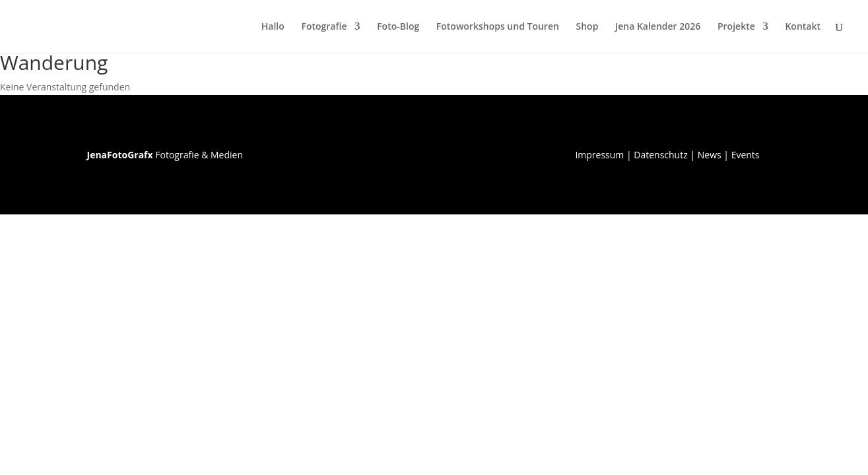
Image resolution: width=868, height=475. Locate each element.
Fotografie (324, 27)
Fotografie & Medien (165, 155)
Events (746, 155)
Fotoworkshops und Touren (498, 27)
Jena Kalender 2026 (658, 27)
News (710, 155)
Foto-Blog (398, 27)
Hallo (273, 27)
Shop (587, 27)
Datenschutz (660, 155)
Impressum (599, 155)
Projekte (736, 27)
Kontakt (803, 27)
